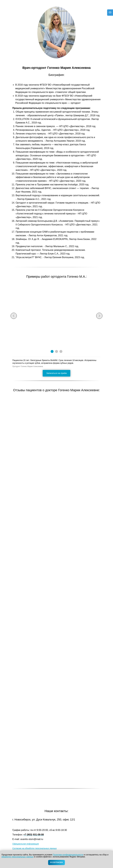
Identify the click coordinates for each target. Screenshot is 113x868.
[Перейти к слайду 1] (52, 351)
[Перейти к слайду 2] (56, 351)
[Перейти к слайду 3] (61, 351)
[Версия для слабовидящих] (110, 13)
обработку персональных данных (17, 857)
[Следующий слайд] (99, 316)
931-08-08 (38, 835)
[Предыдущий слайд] (14, 316)
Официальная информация (26, 844)
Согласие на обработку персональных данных (35, 848)
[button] (56, 373)
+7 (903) (28, 835)
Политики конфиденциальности (68, 855)
